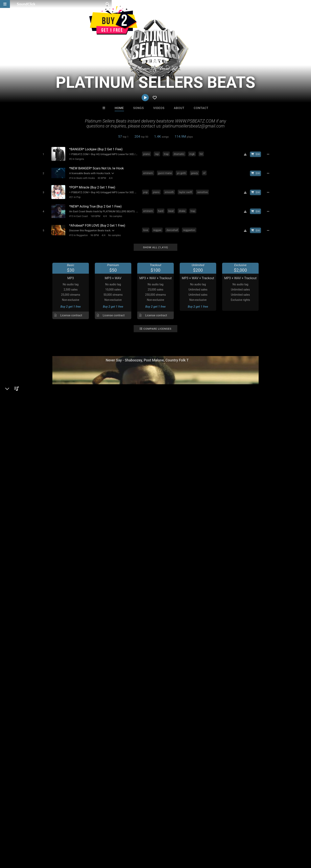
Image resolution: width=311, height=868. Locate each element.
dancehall (173, 226)
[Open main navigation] (5, 4)
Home (119, 108)
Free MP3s (118, 779)
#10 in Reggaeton (78, 231)
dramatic (180, 154)
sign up (223, 573)
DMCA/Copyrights (81, 844)
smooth (170, 190)
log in (237, 573)
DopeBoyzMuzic (106, 757)
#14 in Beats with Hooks (81, 177)
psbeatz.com (51, 533)
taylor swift (186, 190)
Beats (47, 518)
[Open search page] (307, 4)
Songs (139, 108)
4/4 (110, 177)
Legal (114, 844)
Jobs (61, 844)
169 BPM (95, 213)
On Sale (168, 779)
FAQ (23, 844)
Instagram (49, 538)
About (179, 108)
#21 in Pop (74, 195)
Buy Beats (143, 779)
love (146, 226)
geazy (195, 172)
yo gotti (182, 172)
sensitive (203, 190)
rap (158, 154)
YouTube (48, 544)
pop (146, 190)
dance (50, 603)
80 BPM (101, 177)
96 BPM (94, 231)
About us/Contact (42, 844)
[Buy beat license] (257, 154)
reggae (158, 226)
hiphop (63, 603)
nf (205, 172)
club (118, 603)
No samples (115, 213)
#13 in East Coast (78, 213)
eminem (149, 172)
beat (172, 208)
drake (183, 208)
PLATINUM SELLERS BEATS (61, 504)
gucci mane (166, 172)
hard (162, 208)
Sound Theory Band (139, 757)
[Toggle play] (42, 154)
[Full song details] (270, 154)
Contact (201, 108)
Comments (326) (222, 504)
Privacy (101, 844)
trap (167, 154)
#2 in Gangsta (76, 159)
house (107, 603)
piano (147, 154)
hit (202, 154)
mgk (193, 154)
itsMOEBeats (205, 757)
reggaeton (190, 226)
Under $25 (193, 779)
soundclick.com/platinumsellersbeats (68, 527)
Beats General (63, 518)
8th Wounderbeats (172, 757)
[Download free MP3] (247, 154)
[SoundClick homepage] (26, 4)
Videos (159, 108)
